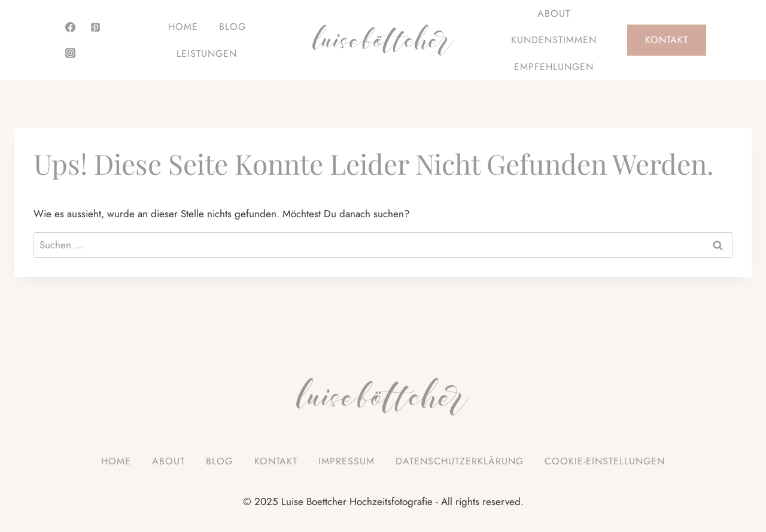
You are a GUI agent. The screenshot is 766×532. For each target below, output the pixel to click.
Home (183, 27)
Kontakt (667, 40)
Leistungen (207, 54)
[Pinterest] (96, 28)
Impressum (346, 461)
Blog (232, 27)
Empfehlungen (554, 67)
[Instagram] (70, 53)
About (554, 13)
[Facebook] (70, 28)
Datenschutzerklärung (460, 461)
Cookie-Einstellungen (605, 461)
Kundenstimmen (554, 40)
